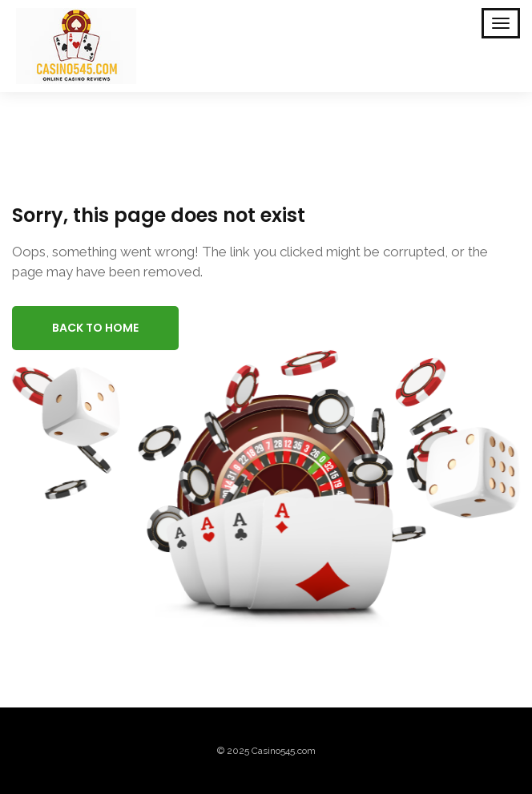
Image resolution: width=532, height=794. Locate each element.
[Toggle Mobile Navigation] (501, 23)
